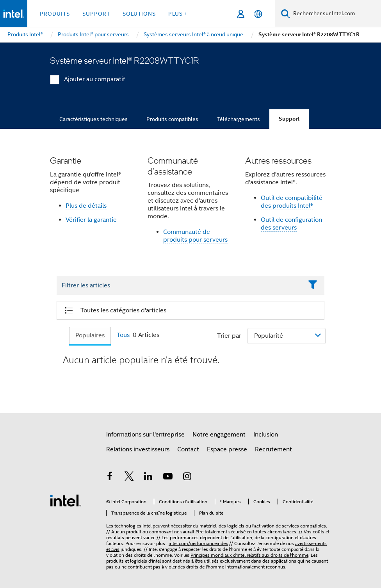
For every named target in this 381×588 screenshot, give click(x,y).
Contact (188, 449)
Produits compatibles (172, 119)
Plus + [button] (178, 14)
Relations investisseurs (138, 449)
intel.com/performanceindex (198, 543)
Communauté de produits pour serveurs (195, 236)
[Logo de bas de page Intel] (66, 500)
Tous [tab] (123, 335)
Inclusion (266, 435)
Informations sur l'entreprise (145, 435)
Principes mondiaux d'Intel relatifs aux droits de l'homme (249, 555)
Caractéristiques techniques (93, 119)
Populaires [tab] (90, 335)
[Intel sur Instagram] (187, 478)
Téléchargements (239, 119)
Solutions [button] (139, 14)
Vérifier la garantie (91, 220)
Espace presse (227, 449)
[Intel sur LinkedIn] (148, 478)
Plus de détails (86, 206)
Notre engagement (219, 435)
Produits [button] (55, 14)
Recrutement (273, 449)
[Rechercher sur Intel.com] (336, 14)
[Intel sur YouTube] (168, 478)
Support (289, 119)
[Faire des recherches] (286, 13)
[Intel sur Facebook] (110, 478)
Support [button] (96, 14)
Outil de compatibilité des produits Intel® (292, 202)
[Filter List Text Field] (180, 286)
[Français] (258, 14)
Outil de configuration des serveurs (291, 224)
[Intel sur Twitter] (129, 478)
